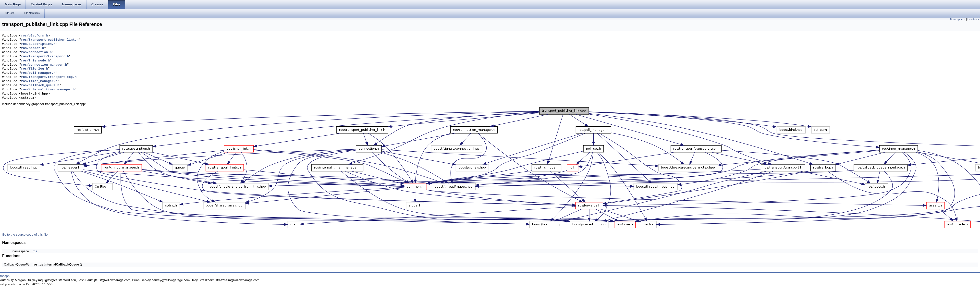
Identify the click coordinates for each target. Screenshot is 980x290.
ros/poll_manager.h (38, 73)
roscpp (5, 276)
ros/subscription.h (38, 44)
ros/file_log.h (34, 69)
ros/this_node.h (35, 61)
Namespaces (958, 19)
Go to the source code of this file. (25, 235)
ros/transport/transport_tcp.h (49, 77)
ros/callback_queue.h (40, 85)
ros (35, 251)
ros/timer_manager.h (39, 81)
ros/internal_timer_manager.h (48, 90)
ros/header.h (33, 48)
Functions (973, 19)
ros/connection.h (36, 52)
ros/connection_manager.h (44, 65)
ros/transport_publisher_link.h (50, 40)
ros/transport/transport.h (45, 57)
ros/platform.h (34, 36)
